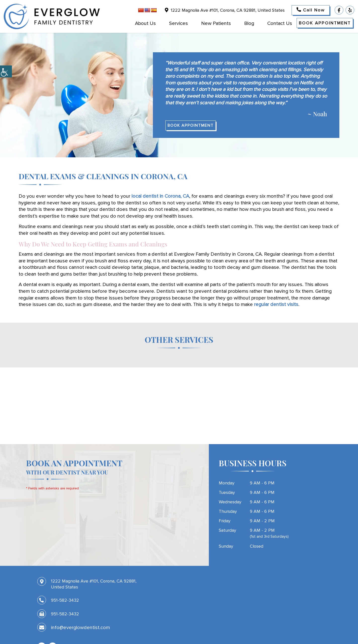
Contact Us (280, 23)
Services (179, 23)
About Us (145, 23)
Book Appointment (325, 23)
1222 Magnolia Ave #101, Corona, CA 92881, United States (225, 10)
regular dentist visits (276, 304)
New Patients (216, 23)
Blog (249, 23)
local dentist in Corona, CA (160, 196)
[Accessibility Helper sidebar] (6, 71)
